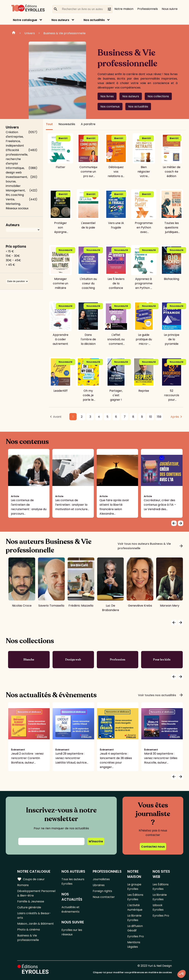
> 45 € (10, 265)
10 (151, 417)
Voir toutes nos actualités (161, 695)
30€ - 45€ (13, 260)
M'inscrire (96, 841)
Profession (118, 660)
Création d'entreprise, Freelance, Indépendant (15, 139)
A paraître (88, 124)
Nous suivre (170, 9)
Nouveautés (67, 124)
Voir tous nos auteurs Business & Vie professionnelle (150, 546)
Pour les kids (162, 660)
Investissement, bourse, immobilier (17, 181)
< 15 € (10, 251)
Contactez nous (153, 847)
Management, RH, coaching (16, 193)
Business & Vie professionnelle (64, 33)
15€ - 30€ (13, 256)
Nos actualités (94, 20)
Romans (23, 885)
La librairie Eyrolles (134, 918)
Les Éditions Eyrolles (135, 897)
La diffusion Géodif (135, 928)
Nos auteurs (60, 20)
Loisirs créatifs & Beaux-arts (34, 915)
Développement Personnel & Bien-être (36, 893)
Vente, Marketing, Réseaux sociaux (17, 204)
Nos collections (158, 96)
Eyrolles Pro (136, 936)
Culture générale (29, 907)
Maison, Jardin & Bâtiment (36, 924)
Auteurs (13, 225)
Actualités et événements (70, 909)
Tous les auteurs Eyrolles (73, 881)
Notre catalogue (25, 20)
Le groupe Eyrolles (134, 887)
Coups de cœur (31, 879)
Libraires (99, 885)
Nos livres (107, 96)
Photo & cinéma (29, 930)
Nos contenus (110, 107)
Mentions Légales (134, 945)
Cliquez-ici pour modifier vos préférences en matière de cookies (132, 972)
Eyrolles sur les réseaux (72, 932)
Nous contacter (104, 897)
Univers (30, 33)
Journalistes (101, 879)
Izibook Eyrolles (158, 907)
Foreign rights (102, 891)
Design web (73, 660)
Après (175, 417)
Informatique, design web (15, 170)
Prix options (16, 246)
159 (159, 417)
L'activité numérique (135, 907)
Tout (49, 124)
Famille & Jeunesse (31, 901)
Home (14, 33)
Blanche (29, 660)
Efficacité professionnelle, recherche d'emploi (17, 157)
